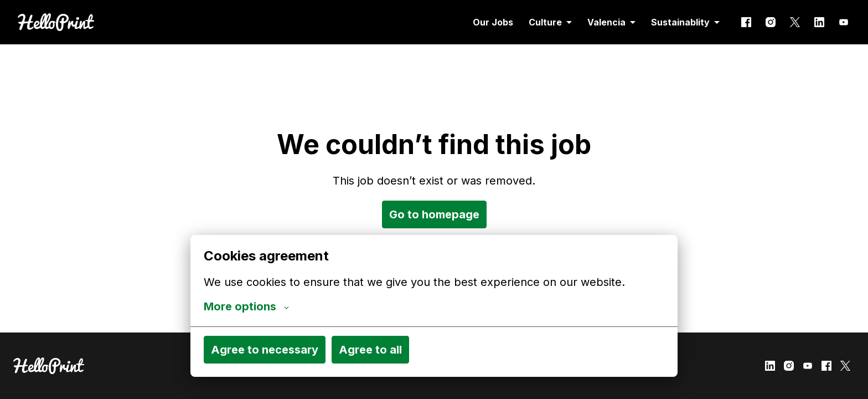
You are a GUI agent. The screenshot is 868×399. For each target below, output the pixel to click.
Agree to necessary (265, 350)
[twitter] (795, 22)
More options (246, 306)
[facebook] (746, 22)
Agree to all (370, 350)
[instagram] (771, 22)
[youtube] (844, 22)
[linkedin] (819, 22)
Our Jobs (493, 22)
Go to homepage (434, 214)
